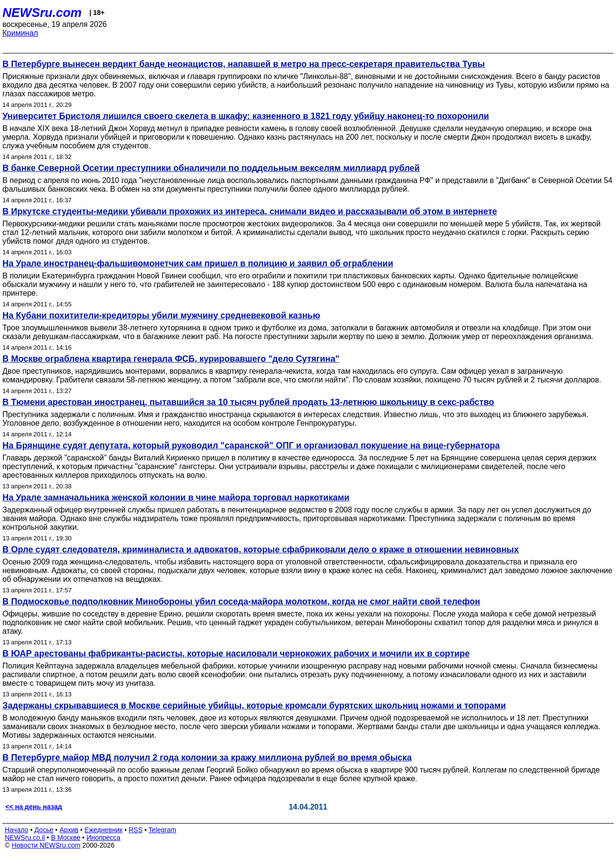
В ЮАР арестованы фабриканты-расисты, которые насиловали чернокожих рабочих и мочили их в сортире (236, 654)
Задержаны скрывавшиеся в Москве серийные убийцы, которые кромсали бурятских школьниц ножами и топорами (254, 706)
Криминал (20, 33)
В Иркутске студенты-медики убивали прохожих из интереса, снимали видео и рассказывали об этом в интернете (250, 211)
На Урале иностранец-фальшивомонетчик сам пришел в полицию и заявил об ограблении (198, 263)
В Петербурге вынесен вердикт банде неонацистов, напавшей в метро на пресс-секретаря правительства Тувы (244, 64)
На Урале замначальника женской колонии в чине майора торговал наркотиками (176, 497)
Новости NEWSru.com (46, 845)
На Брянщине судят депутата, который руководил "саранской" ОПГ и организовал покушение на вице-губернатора (251, 445)
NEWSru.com (42, 13)
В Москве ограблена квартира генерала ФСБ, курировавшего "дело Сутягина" (171, 359)
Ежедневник (104, 830)
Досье (44, 830)
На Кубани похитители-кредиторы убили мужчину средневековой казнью (161, 315)
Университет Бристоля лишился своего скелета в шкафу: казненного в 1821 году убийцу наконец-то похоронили (246, 116)
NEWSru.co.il (25, 838)
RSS (135, 830)
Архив (69, 830)
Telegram (163, 830)
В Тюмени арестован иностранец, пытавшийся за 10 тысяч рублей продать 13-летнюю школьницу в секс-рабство (248, 402)
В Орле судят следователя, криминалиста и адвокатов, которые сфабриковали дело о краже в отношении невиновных (261, 550)
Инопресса (104, 838)
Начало (17, 830)
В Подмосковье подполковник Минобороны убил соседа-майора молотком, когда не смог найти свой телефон (241, 602)
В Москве (66, 838)
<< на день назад (34, 807)
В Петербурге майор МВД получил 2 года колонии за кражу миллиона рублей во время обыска (207, 758)
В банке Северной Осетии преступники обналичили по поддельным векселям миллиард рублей (211, 168)
